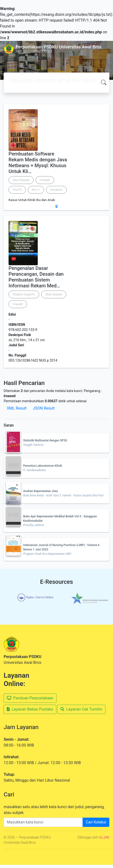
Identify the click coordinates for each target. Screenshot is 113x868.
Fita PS (17, 190)
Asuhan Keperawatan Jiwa (40, 491)
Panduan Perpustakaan (30, 698)
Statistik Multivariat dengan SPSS (45, 440)
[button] (56, 206)
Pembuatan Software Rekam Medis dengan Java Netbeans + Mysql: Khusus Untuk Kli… (38, 163)
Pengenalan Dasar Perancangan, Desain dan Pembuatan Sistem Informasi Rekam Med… (36, 277)
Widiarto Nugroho (24, 294)
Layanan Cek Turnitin (81, 709)
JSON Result (44, 408)
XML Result (17, 408)
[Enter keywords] (43, 822)
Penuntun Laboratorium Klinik (43, 466)
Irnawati (45, 180)
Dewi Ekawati (21, 180)
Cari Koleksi (96, 822)
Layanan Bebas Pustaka (30, 709)
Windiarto (56, 190)
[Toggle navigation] (11, 60)
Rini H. (36, 190)
